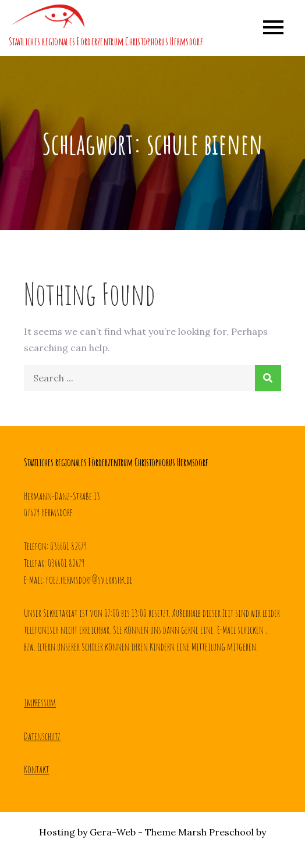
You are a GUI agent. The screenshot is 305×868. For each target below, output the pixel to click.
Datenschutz (42, 736)
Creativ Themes (153, 848)
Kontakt (36, 769)
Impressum (40, 702)
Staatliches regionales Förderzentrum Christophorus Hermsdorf (106, 41)
